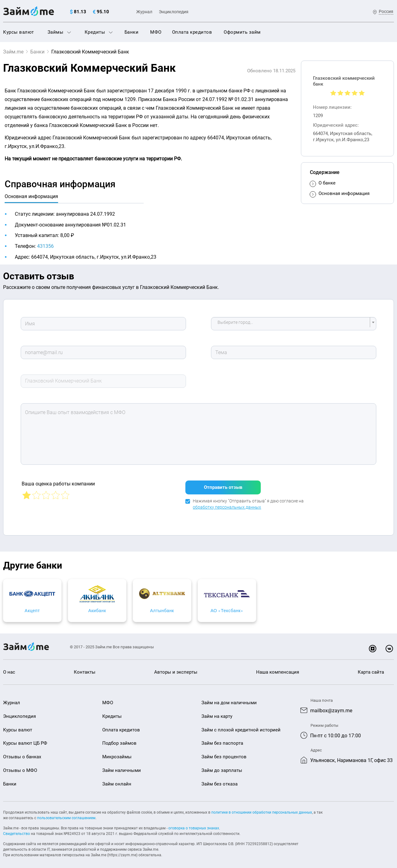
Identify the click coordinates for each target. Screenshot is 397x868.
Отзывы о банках (22, 753)
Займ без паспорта (222, 739)
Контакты (85, 668)
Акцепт (50, 607)
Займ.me (13, 52)
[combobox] (294, 324)
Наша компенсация (278, 668)
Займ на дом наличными (229, 699)
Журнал (144, 12)
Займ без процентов (224, 753)
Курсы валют (19, 32)
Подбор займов (119, 739)
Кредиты (99, 32)
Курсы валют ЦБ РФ (25, 739)
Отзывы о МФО (20, 767)
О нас (9, 668)
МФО (156, 32)
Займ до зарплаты (222, 767)
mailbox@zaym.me (331, 707)
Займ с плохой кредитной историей (241, 726)
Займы (59, 32)
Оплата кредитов (192, 32)
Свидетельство (17, 830)
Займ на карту (217, 713)
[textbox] (292, 324)
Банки (132, 32)
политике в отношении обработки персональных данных (262, 809)
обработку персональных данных (227, 503)
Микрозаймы (117, 753)
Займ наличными (122, 767)
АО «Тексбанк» (348, 607)
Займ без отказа (220, 780)
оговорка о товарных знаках (194, 824)
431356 (45, 246)
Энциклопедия (174, 12)
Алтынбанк (248, 607)
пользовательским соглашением (66, 814)
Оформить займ (242, 32)
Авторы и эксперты (176, 668)
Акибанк (149, 607)
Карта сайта (371, 668)
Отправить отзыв (223, 484)
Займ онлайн (117, 780)
